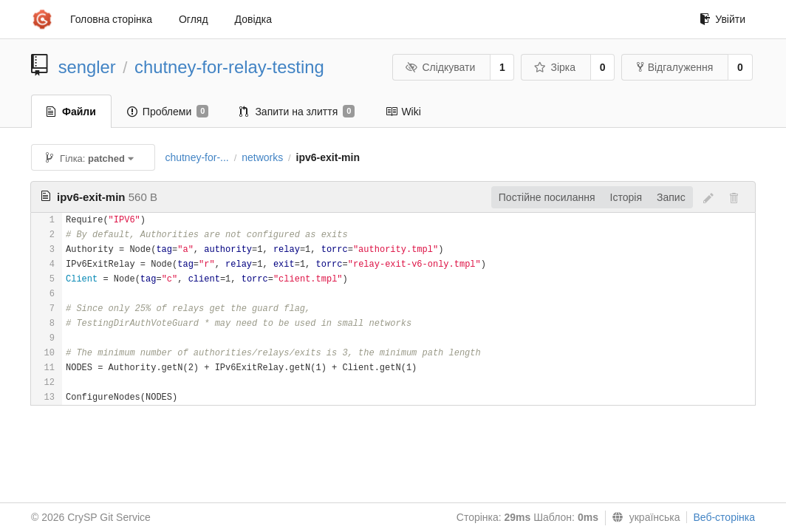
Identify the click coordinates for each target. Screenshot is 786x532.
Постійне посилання (547, 197)
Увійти (722, 19)
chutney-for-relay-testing (229, 67)
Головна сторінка (111, 19)
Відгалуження (675, 67)
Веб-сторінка (724, 517)
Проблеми (168, 112)
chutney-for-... (196, 157)
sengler (87, 67)
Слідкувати (440, 67)
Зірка (555, 67)
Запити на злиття (297, 112)
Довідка (253, 19)
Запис (671, 197)
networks (262, 157)
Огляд (194, 19)
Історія (626, 197)
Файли (71, 112)
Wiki (403, 112)
